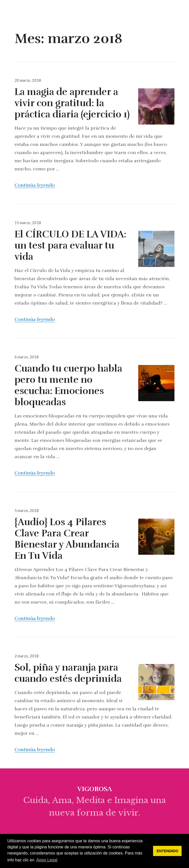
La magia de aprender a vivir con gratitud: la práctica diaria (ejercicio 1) (72, 103)
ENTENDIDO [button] (167, 851)
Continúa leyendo (35, 185)
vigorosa (24, 11)
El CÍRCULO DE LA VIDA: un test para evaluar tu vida (70, 246)
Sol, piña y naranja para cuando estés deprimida (68, 673)
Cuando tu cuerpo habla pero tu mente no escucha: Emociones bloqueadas (68, 385)
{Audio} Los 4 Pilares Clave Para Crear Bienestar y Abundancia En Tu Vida (67, 539)
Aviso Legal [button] (47, 860)
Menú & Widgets (180, 17)
